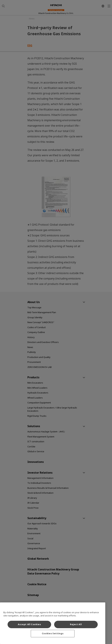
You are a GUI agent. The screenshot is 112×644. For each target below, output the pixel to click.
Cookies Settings (53, 633)
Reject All (76, 624)
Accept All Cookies (29, 624)
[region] (53, 623)
